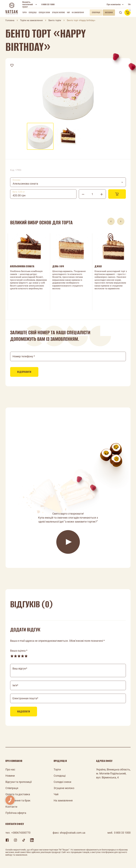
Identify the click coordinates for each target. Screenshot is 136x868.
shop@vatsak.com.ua (73, 833)
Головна (10, 20)
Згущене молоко (58, 12)
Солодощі (33, 12)
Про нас (10, 769)
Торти (24, 12)
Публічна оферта (16, 813)
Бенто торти (55, 20)
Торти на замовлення (31, 20)
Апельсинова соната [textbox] (25, 184)
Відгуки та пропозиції (19, 782)
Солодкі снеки (44, 12)
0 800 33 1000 (48, 4)
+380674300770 (21, 833)
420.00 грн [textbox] (19, 195)
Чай (68, 12)
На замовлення (78, 12)
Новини (10, 776)
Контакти (11, 807)
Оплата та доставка (18, 794)
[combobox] (68, 182)
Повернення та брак (18, 800)
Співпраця (12, 788)
